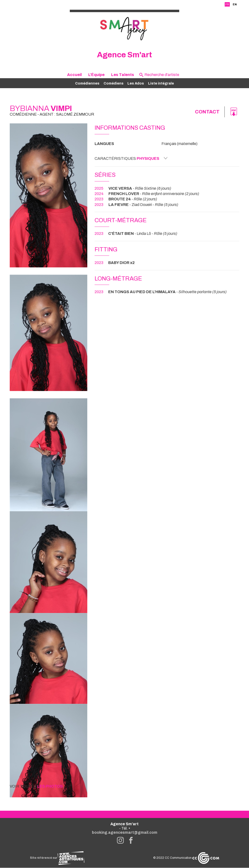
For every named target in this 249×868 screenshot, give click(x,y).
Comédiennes (87, 83)
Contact (207, 112)
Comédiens (114, 83)
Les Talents (123, 75)
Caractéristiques (131, 158)
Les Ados (136, 83)
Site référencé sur (57, 858)
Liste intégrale (161, 83)
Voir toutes (40, 786)
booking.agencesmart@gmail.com (125, 833)
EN (235, 4)
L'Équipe (96, 75)
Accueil (74, 75)
